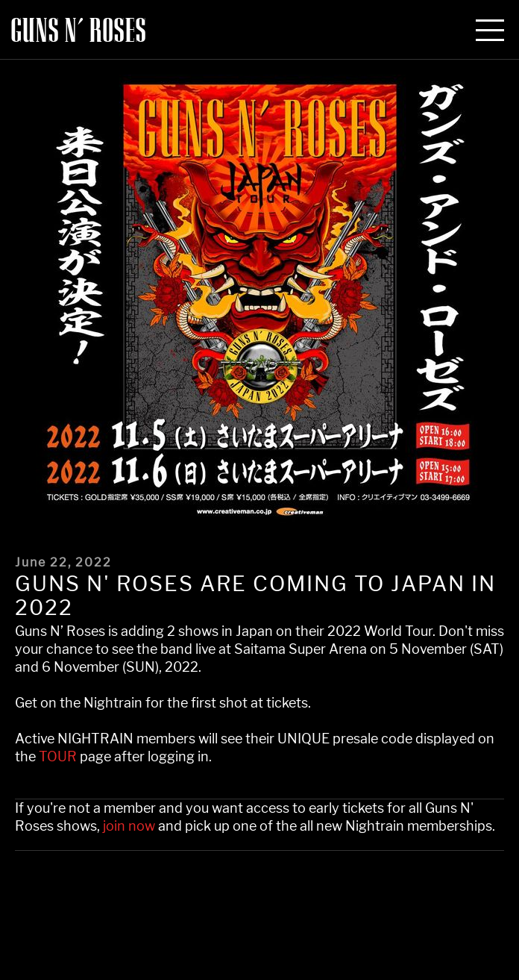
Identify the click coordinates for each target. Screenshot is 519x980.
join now (129, 826)
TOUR (58, 757)
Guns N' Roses (78, 31)
